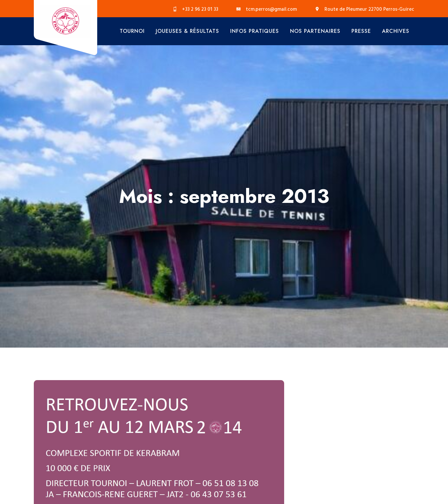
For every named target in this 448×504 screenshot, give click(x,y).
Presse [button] (361, 31)
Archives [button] (396, 31)
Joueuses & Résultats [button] (187, 31)
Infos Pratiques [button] (255, 31)
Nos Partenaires (315, 31)
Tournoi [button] (132, 31)
